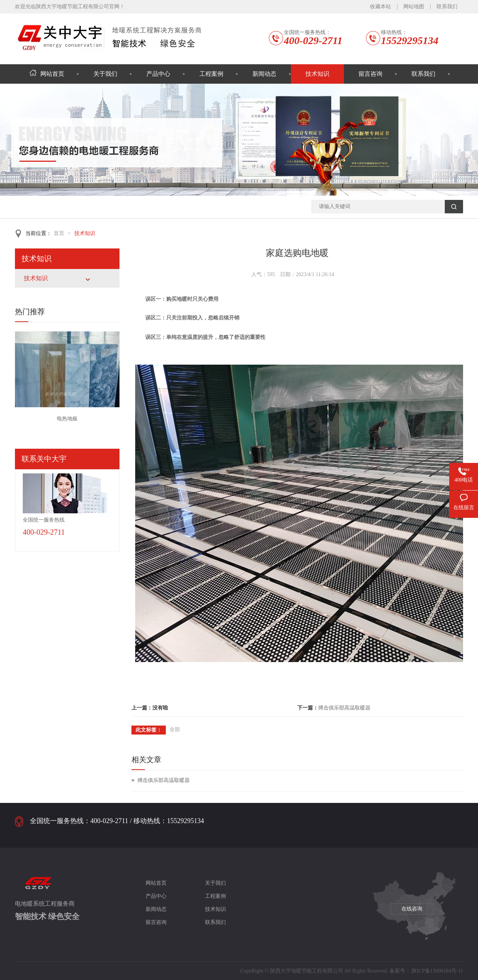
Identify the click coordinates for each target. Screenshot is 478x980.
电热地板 (67, 419)
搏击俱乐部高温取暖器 (344, 708)
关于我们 (105, 74)
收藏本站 (381, 7)
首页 (59, 233)
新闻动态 (264, 74)
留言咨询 (370, 74)
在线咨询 (412, 909)
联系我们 (447, 7)
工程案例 (211, 74)
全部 (175, 729)
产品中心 (158, 74)
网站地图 (414, 7)
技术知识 (317, 74)
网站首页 (47, 74)
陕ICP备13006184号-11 (437, 971)
